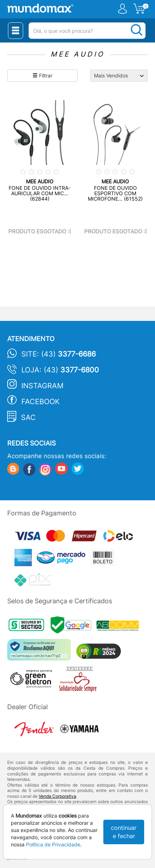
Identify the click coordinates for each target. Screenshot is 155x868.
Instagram (42, 386)
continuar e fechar (124, 832)
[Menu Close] (16, 31)
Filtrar (42, 75)
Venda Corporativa (57, 796)
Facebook (40, 402)
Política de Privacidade (53, 844)
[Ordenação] (119, 76)
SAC (28, 417)
